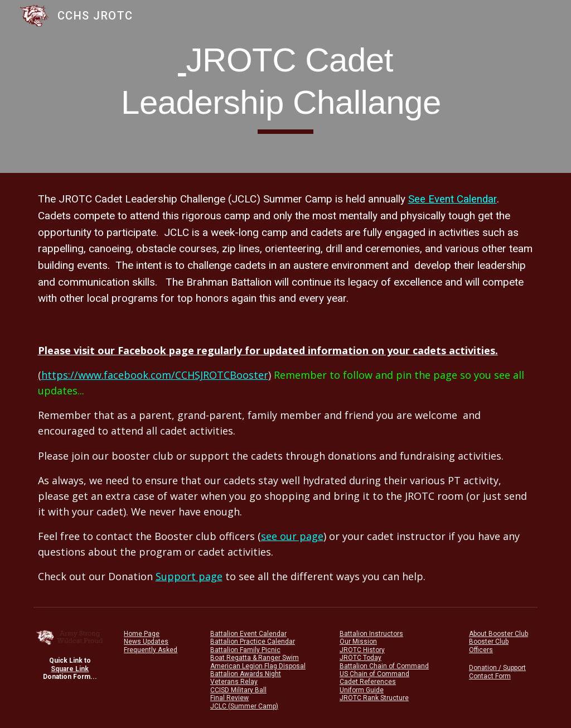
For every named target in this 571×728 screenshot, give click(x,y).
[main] (285, 86)
